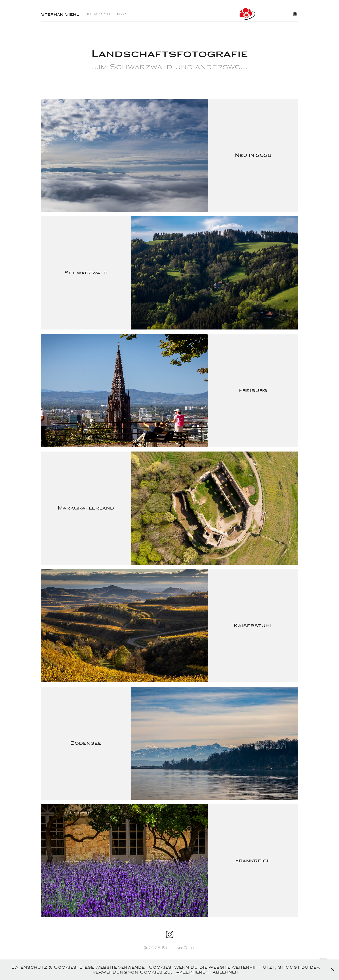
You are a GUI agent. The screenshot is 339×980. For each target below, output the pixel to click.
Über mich (97, 14)
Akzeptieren (192, 972)
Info (121, 14)
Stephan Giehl (60, 14)
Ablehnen (225, 972)
